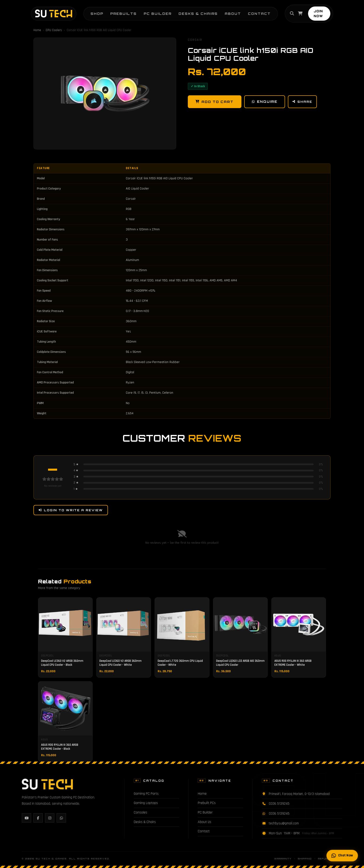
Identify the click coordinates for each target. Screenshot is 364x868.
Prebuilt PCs (207, 803)
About (229, 12)
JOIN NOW (320, 12)
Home (37, 30)
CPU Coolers (54, 30)
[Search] (289, 12)
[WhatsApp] (61, 818)
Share (303, 102)
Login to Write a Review (71, 510)
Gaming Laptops (146, 803)
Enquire (265, 102)
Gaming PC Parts (146, 794)
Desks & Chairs (194, 12)
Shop (93, 12)
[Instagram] (50, 818)
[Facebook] (38, 818)
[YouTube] (26, 818)
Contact (255, 12)
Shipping (305, 859)
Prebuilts (120, 12)
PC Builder (154, 12)
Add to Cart (215, 102)
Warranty (283, 859)
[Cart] (297, 12)
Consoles (140, 812)
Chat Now (342, 856)
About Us (205, 822)
